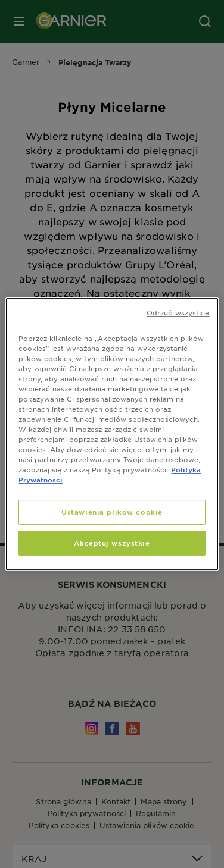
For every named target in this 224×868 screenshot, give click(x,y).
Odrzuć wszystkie (178, 312)
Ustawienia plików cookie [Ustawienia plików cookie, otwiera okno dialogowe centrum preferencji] (112, 512)
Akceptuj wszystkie (112, 543)
